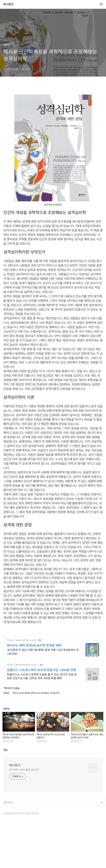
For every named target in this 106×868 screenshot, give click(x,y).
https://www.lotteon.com (22, 687)
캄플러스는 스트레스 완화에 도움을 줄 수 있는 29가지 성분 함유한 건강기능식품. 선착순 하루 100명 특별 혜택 (42, 724)
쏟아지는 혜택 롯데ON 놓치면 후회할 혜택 (34, 693)
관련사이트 (8, 850)
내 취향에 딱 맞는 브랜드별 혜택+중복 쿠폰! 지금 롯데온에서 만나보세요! (43, 699)
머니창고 (8, 4)
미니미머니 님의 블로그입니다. (24, 817)
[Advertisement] (53, 655)
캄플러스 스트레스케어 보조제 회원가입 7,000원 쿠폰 (42, 717)
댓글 (5, 797)
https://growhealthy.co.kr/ (22, 712)
